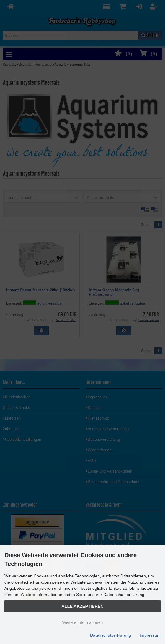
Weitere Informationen (82, 622)
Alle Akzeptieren (82, 606)
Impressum (150, 635)
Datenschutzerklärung (111, 635)
